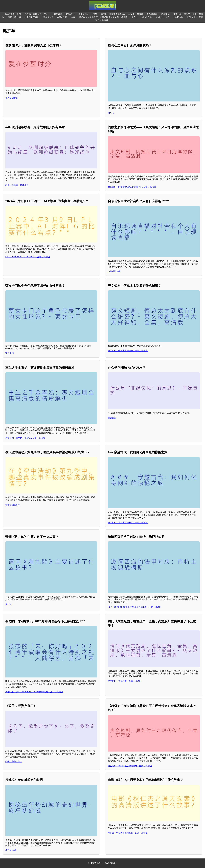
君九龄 (8, 604)
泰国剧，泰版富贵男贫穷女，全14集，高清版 (122, 14)
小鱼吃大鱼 (178, 17)
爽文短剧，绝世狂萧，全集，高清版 (125, 681)
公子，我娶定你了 (14, 762)
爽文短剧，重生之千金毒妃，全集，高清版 (25, 438)
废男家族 (165, 14)
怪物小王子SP (162, 17)
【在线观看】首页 (13, 14)
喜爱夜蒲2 (48, 17)
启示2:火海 (147, 17)
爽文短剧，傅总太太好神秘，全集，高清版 (128, 351)
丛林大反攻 (62, 17)
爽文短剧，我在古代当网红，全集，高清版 (128, 523)
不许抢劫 (70, 14)
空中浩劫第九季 (13, 505)
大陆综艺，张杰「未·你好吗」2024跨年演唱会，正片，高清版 (34, 692)
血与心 (111, 113)
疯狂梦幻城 (11, 850)
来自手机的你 (14, 17)
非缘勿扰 (112, 418)
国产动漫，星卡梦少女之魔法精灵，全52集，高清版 (103, 17)
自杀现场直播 (114, 271)
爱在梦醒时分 (12, 98)
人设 (73, 17)
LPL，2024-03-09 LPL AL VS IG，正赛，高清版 (28, 257)
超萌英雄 (58, 14)
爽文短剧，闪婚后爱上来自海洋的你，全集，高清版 (132, 187)
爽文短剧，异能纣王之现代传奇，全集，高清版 (130, 766)
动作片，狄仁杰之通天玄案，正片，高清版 (128, 833)
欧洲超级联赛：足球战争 (17, 185)
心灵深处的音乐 (32, 17)
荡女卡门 (10, 353)
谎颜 (95, 14)
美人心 (135, 17)
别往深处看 (152, 14)
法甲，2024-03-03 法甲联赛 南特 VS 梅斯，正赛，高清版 (135, 607)
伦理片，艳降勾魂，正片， (37, 14)
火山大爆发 (84, 14)
